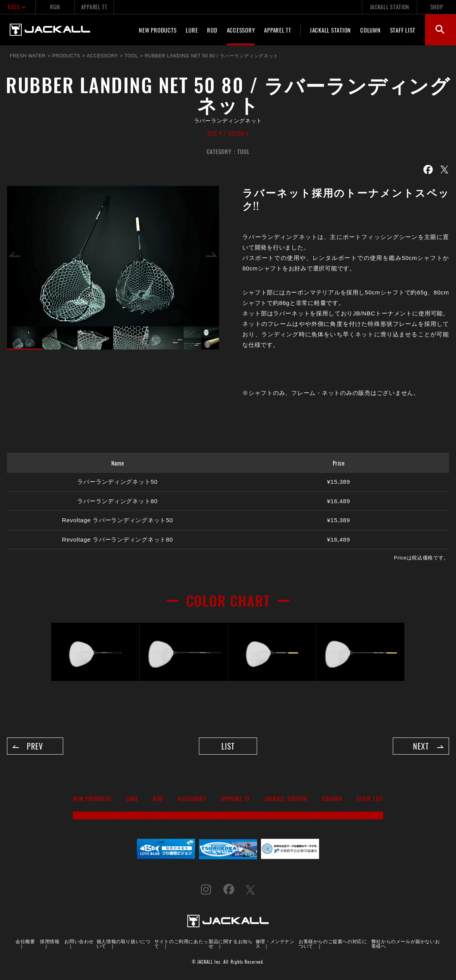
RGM (55, 7)
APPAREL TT (94, 7)
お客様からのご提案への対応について (333, 944)
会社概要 (25, 941)
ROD (212, 30)
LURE (192, 30)
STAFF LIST (403, 30)
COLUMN (370, 30)
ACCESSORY (241, 30)
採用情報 (50, 941)
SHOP (437, 7)
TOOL (243, 151)
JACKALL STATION (389, 7)
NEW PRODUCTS (158, 30)
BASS (18, 7)
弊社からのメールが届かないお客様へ (406, 944)
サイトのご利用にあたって (181, 944)
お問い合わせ (79, 941)
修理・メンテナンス (275, 944)
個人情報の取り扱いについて (123, 944)
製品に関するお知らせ (231, 944)
